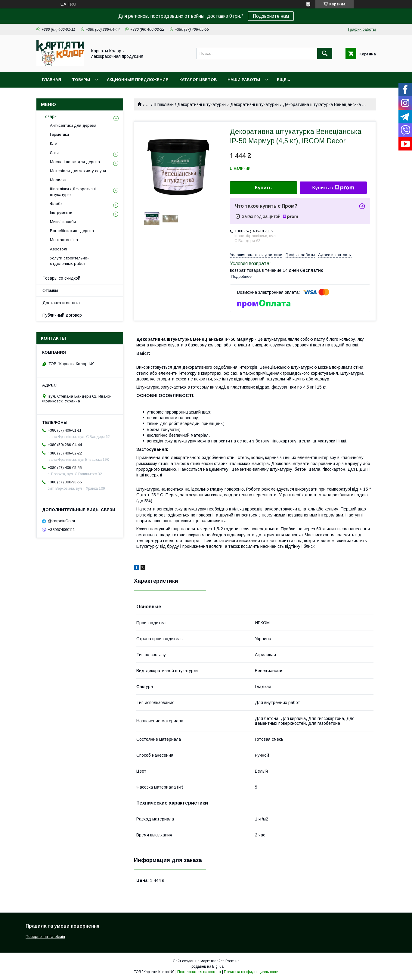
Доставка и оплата (61, 303)
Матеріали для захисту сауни (78, 171)
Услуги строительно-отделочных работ (69, 261)
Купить (263, 188)
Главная (51, 80)
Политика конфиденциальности (251, 972)
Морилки (58, 180)
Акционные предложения (138, 80)
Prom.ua (232, 961)
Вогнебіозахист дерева (72, 231)
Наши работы (244, 80)
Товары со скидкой (61, 278)
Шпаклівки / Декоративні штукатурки (190, 104)
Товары (81, 80)
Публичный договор (62, 315)
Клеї (54, 143)
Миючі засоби (63, 222)
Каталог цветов (198, 80)
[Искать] (325, 54)
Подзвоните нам (271, 16)
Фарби (56, 204)
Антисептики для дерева (73, 125)
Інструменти (61, 213)
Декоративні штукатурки (254, 104)
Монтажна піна (64, 240)
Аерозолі (59, 249)
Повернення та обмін (45, 937)
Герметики (59, 134)
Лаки (54, 153)
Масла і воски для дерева (75, 162)
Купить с (333, 188)
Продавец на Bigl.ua (206, 966)
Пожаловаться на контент (199, 972)
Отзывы (50, 290)
